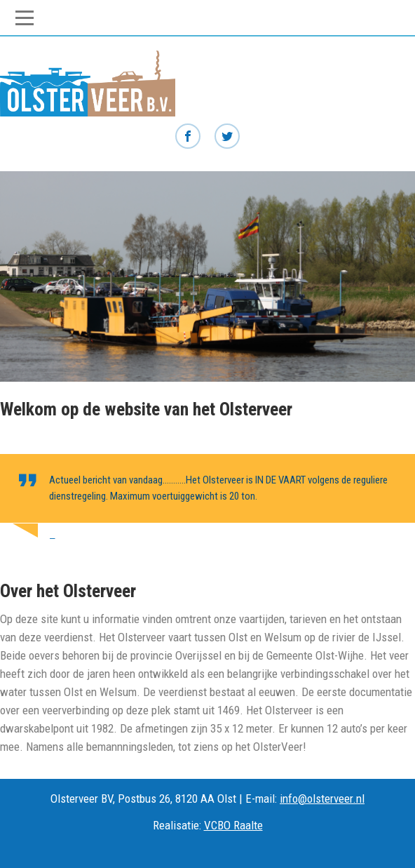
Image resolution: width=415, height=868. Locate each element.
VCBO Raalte (233, 825)
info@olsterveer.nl (322, 799)
